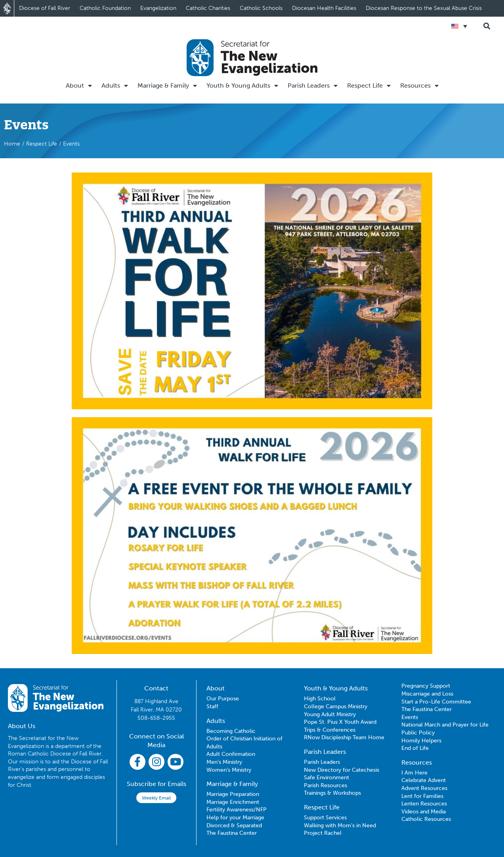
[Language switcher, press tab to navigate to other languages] (459, 26)
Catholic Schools (261, 8)
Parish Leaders (313, 86)
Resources (419, 86)
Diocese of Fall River (45, 8)
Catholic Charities (208, 8)
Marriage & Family (167, 86)
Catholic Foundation (105, 8)
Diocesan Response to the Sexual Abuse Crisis (424, 8)
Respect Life (369, 86)
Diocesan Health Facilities (324, 8)
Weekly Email (156, 798)
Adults (115, 86)
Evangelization (158, 8)
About (79, 86)
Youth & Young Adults (242, 86)
